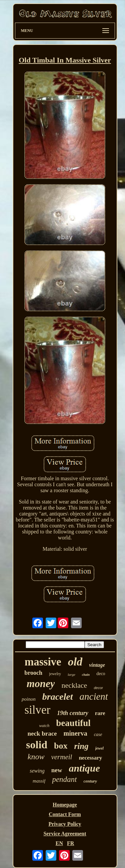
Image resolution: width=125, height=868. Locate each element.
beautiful (73, 723)
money (41, 684)
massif (39, 781)
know (36, 757)
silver (37, 710)
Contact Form (65, 814)
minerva (75, 733)
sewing (37, 771)
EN (59, 843)
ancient (94, 696)
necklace (74, 685)
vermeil (61, 757)
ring (81, 746)
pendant (64, 779)
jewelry (55, 674)
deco (101, 674)
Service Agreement (65, 834)
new (57, 770)
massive (43, 662)
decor (98, 688)
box (61, 746)
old (75, 662)
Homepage (65, 805)
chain (86, 675)
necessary (90, 758)
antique (84, 768)
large (71, 674)
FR (70, 843)
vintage (97, 665)
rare (100, 713)
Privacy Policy (65, 824)
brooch (33, 673)
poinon (29, 699)
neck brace (42, 733)
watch (44, 725)
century (90, 781)
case (98, 734)
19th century (73, 713)
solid (37, 745)
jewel (99, 748)
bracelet (58, 697)
